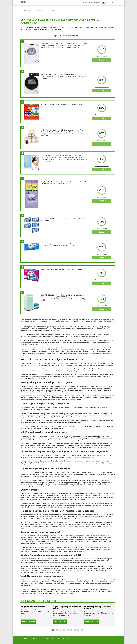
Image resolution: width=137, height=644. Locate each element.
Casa (104, 3)
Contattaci (67, 639)
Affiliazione (35, 639)
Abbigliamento (94, 3)
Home (85, 3)
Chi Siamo (26, 639)
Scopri (102, 60)
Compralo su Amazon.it (102, 56)
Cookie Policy (56, 639)
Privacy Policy (45, 639)
